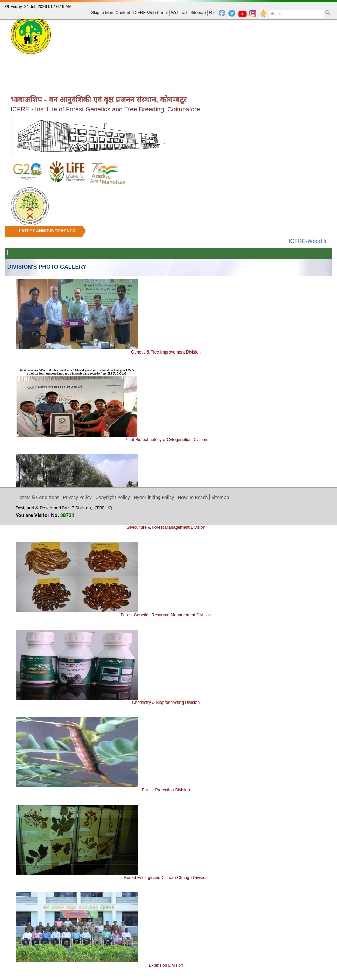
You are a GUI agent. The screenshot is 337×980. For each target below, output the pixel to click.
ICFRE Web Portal (151, 13)
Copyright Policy (113, 497)
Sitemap (198, 13)
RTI (212, 13)
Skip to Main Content (111, 13)
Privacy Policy (77, 497)
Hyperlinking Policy (154, 497)
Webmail (179, 13)
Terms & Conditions (38, 497)
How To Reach (193, 497)
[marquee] (168, 236)
